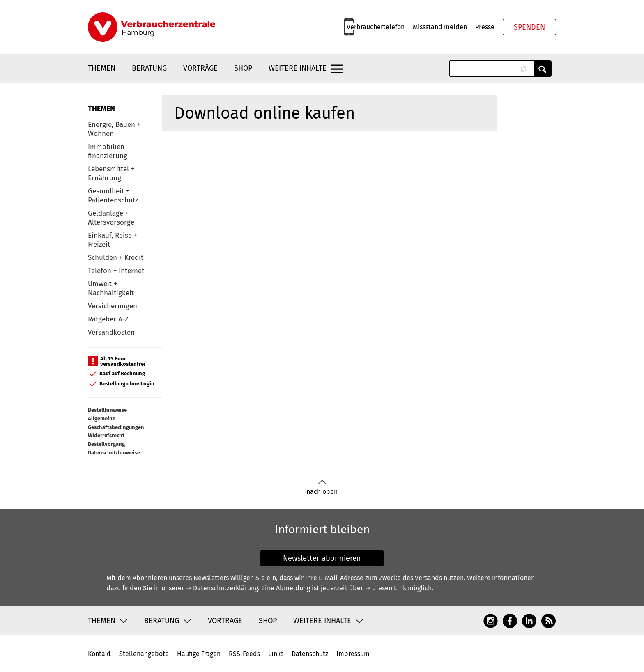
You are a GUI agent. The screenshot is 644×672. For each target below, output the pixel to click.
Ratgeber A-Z (108, 319)
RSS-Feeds (244, 654)
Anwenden (543, 69)
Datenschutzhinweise (114, 453)
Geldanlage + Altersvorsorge (111, 218)
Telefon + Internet (116, 271)
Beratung (149, 68)
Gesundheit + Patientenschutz (113, 196)
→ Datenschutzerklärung (222, 588)
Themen (102, 68)
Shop (243, 68)
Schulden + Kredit (116, 258)
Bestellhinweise (107, 410)
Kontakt (99, 654)
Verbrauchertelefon (376, 27)
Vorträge (200, 68)
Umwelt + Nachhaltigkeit (111, 288)
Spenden (529, 27)
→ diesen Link (385, 588)
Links (276, 654)
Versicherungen (113, 306)
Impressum (353, 654)
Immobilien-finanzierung (108, 151)
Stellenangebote (144, 654)
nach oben (322, 487)
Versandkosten (111, 332)
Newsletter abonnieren (322, 558)
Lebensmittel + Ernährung (111, 173)
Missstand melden (440, 27)
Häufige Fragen (199, 654)
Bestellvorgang (106, 444)
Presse (485, 27)
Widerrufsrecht (106, 435)
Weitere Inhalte (298, 68)
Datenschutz (310, 654)
